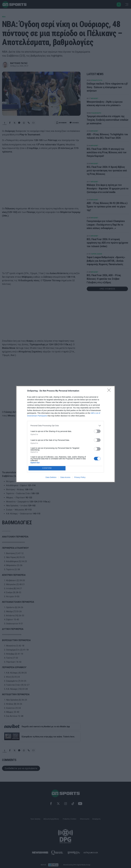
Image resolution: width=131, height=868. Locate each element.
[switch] (97, 431)
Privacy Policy (80, 477)
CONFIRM (47, 468)
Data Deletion (51, 477)
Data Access (65, 477)
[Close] (110, 391)
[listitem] (65, 426)
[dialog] (65, 434)
